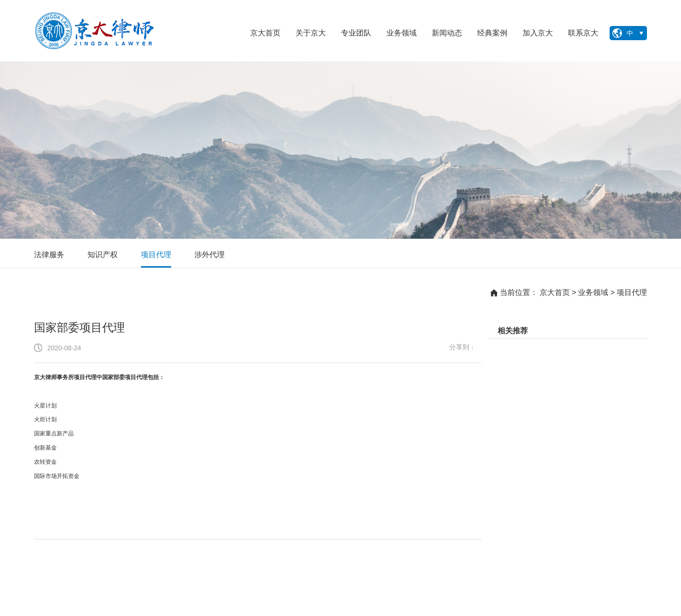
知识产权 (103, 255)
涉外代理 (210, 255)
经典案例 (492, 33)
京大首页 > (558, 292)
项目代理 (156, 255)
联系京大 (583, 33)
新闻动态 (447, 33)
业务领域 (402, 33)
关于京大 (311, 33)
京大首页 (265, 33)
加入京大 (538, 33)
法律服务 (49, 255)
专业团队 (356, 33)
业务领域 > (596, 292)
